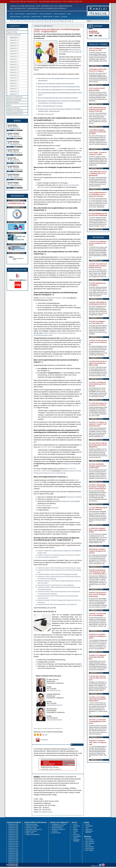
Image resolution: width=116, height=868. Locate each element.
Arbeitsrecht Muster (36, 17)
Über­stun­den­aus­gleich (44, 506)
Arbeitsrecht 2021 (13, 833)
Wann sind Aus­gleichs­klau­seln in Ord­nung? (50, 106)
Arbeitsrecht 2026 (13, 824)
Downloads (76, 826)
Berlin (12, 21)
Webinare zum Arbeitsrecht (15, 111)
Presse (69, 14)
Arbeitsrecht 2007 (13, 857)
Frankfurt (18, 21)
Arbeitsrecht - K (14, 62)
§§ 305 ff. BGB (58, 356)
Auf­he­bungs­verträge (40, 213)
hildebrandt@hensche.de (54, 705)
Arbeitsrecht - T (14, 83)
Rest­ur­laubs (70, 497)
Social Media (77, 836)
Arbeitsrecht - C (14, 43)
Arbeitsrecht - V (14, 89)
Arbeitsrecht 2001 (13, 867)
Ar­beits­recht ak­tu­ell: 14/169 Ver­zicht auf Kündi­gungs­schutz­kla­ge (57, 574)
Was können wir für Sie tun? (44, 612)
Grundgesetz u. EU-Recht (59, 824)
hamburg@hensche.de (16, 145)
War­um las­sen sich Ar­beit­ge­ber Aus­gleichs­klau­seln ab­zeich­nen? (56, 84)
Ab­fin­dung (74, 275)
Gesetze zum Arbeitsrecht (46, 14)
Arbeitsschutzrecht (57, 828)
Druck (75, 828)
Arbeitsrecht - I (14, 59)
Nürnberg (54, 21)
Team (87, 828)
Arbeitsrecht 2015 (13, 843)
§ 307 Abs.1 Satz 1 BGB (48, 447)
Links (75, 833)
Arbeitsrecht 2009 (13, 853)
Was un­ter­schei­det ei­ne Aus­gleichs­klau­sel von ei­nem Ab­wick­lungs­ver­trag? (59, 90)
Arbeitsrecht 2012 (13, 848)
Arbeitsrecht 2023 (13, 829)
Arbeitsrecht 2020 (13, 835)
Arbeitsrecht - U (14, 86)
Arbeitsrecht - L (14, 64)
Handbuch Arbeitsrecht (32, 14)
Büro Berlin (89, 838)
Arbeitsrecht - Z (14, 94)
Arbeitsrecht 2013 (13, 847)
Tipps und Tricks (12, 32)
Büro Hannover (90, 843)
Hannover (34, 21)
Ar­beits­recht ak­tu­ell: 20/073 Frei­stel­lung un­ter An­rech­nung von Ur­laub (59, 568)
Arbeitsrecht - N (14, 70)
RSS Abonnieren (77, 745)
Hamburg (26, 21)
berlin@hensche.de (15, 128)
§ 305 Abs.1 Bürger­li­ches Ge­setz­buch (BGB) (53, 298)
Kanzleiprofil (64, 17)
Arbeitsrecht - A (15, 38)
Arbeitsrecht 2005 (13, 860)
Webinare (57, 17)
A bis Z (75, 824)
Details (16, 130)
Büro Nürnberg (90, 849)
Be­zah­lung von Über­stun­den (70, 185)
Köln (40, 21)
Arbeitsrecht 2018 (13, 838)
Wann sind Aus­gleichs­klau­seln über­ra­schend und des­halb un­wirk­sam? (58, 98)
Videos (9, 105)
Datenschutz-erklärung (89, 832)
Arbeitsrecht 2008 (13, 855)
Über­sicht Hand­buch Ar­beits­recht (48, 557)
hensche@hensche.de (54, 690)
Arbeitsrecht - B (14, 40)
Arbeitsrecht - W (14, 91)
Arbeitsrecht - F (14, 51)
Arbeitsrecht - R (14, 78)
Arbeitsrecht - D (14, 46)
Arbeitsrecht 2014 (13, 845)
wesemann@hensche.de (54, 720)
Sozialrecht (55, 831)
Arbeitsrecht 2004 (13, 862)
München (46, 21)
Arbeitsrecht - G (14, 54)
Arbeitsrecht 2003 (13, 864)
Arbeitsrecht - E (14, 48)
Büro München (90, 847)
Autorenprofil (42, 740)
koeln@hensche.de (15, 161)
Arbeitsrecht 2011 (13, 850)
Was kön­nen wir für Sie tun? (46, 114)
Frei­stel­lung (78, 497)
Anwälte (69, 21)
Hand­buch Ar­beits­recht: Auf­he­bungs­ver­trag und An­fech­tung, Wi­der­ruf (59, 555)
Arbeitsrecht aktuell (20, 14)
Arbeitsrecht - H (14, 56)
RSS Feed (76, 835)
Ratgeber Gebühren (48, 17)
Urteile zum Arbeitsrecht (60, 14)
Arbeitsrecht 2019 (13, 836)
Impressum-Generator (15, 17)
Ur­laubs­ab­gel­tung (45, 187)
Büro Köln (88, 845)
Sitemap (76, 838)
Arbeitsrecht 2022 (13, 831)
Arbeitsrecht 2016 (13, 841)
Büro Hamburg (90, 842)
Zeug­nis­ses (55, 508)
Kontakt (76, 831)
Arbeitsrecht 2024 (13, 828)
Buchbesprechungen (32, 824)
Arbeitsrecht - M (14, 67)
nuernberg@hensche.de (16, 177)
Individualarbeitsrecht (58, 826)
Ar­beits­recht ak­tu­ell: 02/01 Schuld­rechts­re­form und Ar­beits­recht (57, 604)
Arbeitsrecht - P (14, 75)
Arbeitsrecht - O (14, 73)
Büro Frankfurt (90, 840)
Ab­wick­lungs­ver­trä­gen (73, 52)
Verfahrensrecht (56, 833)
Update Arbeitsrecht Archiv (15, 114)
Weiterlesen (94, 66)
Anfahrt (9, 130)
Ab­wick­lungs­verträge (64, 257)
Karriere (76, 829)
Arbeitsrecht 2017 (13, 840)
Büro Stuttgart (89, 850)
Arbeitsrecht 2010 (13, 852)
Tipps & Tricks (26, 17)
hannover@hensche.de (16, 153)
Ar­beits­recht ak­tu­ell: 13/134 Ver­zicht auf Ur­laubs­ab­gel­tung (56, 585)
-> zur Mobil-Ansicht (14, 26)
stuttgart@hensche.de (16, 186)
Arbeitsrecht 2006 (13, 859)
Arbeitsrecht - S (14, 81)
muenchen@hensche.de (16, 169)
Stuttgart (62, 21)
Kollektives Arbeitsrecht (58, 829)
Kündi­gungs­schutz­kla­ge (69, 464)
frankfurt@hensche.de (16, 136)
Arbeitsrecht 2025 (13, 826)
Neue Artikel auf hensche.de (34, 829)
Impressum (89, 829)
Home (12, 14)
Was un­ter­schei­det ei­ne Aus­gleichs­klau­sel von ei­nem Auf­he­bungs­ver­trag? (59, 87)
